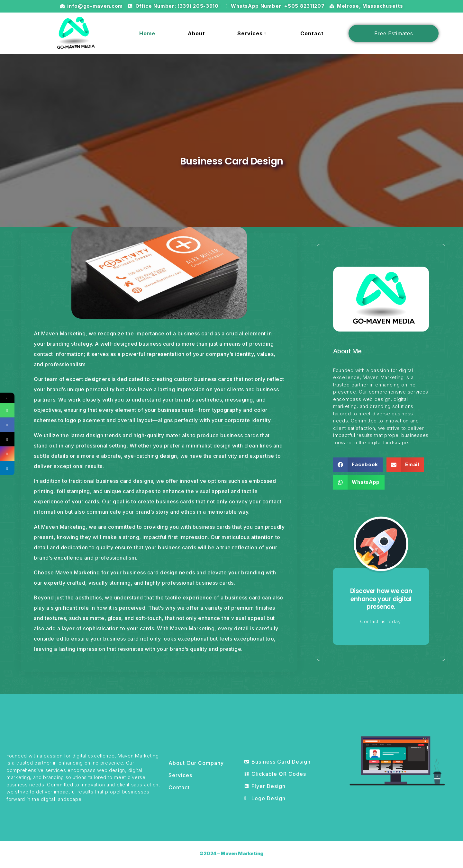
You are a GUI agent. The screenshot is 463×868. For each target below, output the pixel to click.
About (196, 33)
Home (147, 33)
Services (253, 33)
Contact (312, 33)
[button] (358, 465)
